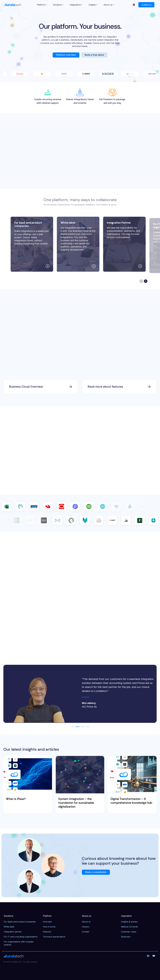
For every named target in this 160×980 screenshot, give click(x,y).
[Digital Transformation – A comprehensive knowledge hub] (132, 775)
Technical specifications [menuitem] (54, 937)
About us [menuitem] (86, 922)
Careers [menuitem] (86, 927)
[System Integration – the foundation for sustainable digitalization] (80, 775)
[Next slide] (146, 281)
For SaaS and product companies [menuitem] (20, 922)
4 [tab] (87, 728)
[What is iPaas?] (28, 775)
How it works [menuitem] (49, 927)
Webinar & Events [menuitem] (129, 927)
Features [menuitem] (47, 932)
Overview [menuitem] (47, 922)
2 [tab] (77, 728)
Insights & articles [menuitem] (129, 922)
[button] (148, 956)
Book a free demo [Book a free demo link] (94, 55)
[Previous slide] (141, 281)
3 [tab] (82, 728)
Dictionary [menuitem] (126, 937)
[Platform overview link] (66, 55)
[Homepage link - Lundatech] (14, 956)
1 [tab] (72, 728)
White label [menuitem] (9, 927)
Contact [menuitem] (86, 932)
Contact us (146, 5)
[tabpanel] (80, 694)
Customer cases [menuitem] (129, 932)
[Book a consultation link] (96, 872)
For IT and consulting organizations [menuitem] (21, 937)
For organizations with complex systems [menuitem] (19, 943)
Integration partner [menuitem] (13, 932)
